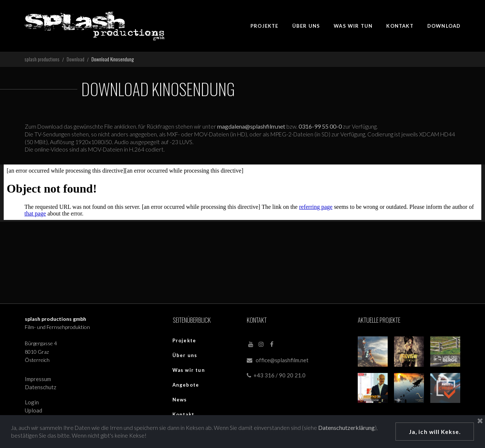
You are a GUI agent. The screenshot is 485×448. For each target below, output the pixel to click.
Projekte (184, 342)
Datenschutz (41, 389)
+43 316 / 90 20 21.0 (276, 377)
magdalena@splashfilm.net (257, 128)
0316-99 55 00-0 (326, 128)
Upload (33, 413)
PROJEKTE (265, 26)
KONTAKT (400, 26)
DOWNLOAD (444, 26)
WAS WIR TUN (353, 26)
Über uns (185, 357)
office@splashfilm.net (282, 362)
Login (32, 405)
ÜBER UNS (306, 26)
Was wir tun (189, 372)
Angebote (186, 387)
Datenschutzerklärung (39, 435)
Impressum (38, 381)
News (180, 401)
